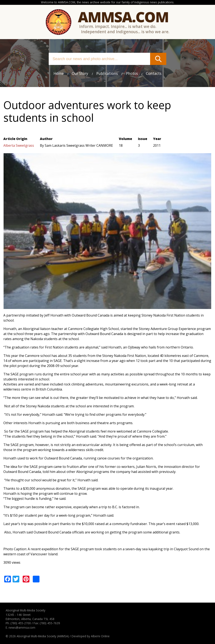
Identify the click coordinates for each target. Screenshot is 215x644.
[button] (107, 306)
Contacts (154, 73)
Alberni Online (100, 636)
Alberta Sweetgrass (19, 145)
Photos (132, 73)
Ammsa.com (123, 17)
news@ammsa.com (22, 628)
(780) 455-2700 (21, 623)
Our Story (80, 73)
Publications (107, 73)
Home (59, 73)
